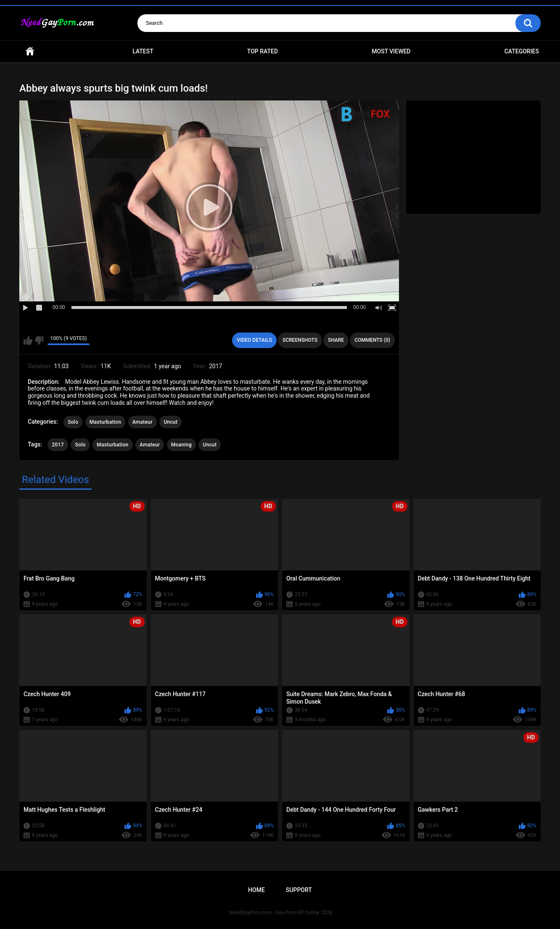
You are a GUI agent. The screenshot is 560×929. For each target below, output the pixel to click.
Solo (73, 422)
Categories (522, 51)
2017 (58, 445)
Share (336, 340)
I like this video (28, 340)
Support (299, 890)
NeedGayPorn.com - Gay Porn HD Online (275, 913)
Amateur (143, 422)
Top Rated (263, 51)
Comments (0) (372, 340)
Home (30, 51)
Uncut (170, 422)
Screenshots (300, 340)
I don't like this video (39, 340)
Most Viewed (391, 51)
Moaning (181, 445)
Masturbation (105, 422)
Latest (143, 51)
